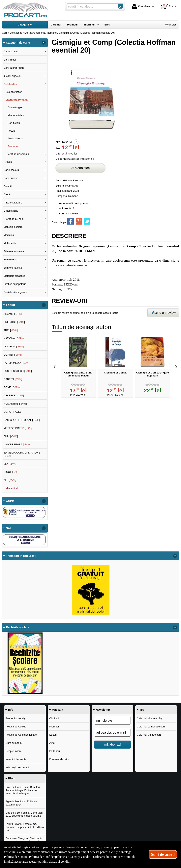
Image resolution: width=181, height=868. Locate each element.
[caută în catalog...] (91, 6)
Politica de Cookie (16, 727)
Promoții (54, 727)
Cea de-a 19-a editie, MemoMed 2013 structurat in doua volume (24, 814)
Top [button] (142, 710)
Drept (7, 194)
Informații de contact (17, 767)
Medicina (9, 235)
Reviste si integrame (15, 292)
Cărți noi (54, 718)
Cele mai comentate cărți (151, 727)
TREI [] (11, 330)
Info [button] (11, 710)
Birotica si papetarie (15, 284)
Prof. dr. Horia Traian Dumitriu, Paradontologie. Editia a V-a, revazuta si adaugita (23, 790)
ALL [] (10, 480)
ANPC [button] (10, 501)
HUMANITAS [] (15, 404)
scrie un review (69, 214)
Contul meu (141, 6)
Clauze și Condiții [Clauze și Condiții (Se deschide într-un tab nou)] (80, 857)
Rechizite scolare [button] (18, 627)
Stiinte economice (14, 251)
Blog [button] (11, 778)
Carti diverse (11, 178)
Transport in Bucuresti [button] (21, 556)
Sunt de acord (163, 854)
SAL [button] (9, 528)
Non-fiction (14, 123)
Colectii (8, 186)
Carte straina (11, 51)
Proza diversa (15, 138)
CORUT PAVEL (13, 412)
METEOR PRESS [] (18, 428)
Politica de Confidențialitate (21, 735)
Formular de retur (59, 759)
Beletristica (11, 84)
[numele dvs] (112, 721)
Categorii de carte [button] (18, 43)
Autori (53, 743)
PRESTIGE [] (14, 322)
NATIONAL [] (14, 338)
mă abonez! (112, 744)
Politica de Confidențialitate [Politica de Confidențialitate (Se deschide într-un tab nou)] (47, 857)
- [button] (44, 43)
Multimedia (10, 243)
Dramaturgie (15, 107)
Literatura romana (17, 100)
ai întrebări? (67, 208)
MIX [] (10, 464)
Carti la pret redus (14, 68)
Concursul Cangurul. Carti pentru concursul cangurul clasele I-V (24, 840)
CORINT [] (13, 355)
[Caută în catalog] (121, 6)
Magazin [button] (57, 710)
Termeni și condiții (16, 718)
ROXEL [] (12, 387)
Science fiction (14, 92)
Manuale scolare (13, 227)
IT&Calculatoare (13, 203)
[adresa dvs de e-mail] (112, 733)
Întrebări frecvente (16, 759)
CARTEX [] (13, 379)
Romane (73, 196)
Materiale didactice (14, 276)
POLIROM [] (14, 347)
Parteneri (55, 751)
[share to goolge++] (79, 221)
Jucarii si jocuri (12, 76)
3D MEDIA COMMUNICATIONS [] (22, 454)
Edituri (53, 735)
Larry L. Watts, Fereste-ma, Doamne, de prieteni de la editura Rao (25, 827)
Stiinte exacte (11, 260)
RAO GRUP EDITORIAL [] (22, 420)
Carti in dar (10, 60)
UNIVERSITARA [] (17, 444)
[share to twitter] (87, 221)
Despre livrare (14, 751)
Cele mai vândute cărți (150, 718)
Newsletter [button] (103, 710)
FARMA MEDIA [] (16, 363)
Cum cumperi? (14, 743)
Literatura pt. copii (14, 219)
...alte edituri (11, 488)
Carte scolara (11, 170)
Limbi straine (11, 211)
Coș (167, 6)
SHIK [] (11, 436)
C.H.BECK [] (14, 395)
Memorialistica (16, 115)
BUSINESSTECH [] (18, 371)
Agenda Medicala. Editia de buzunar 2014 (21, 803)
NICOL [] (11, 472)
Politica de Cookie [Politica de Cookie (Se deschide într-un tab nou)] (16, 857)
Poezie (12, 131)
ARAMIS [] (13, 314)
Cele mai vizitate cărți (149, 735)
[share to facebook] (71, 221)
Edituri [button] (10, 305)
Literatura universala (17, 154)
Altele (9, 162)
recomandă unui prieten (74, 203)
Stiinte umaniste (13, 268)
